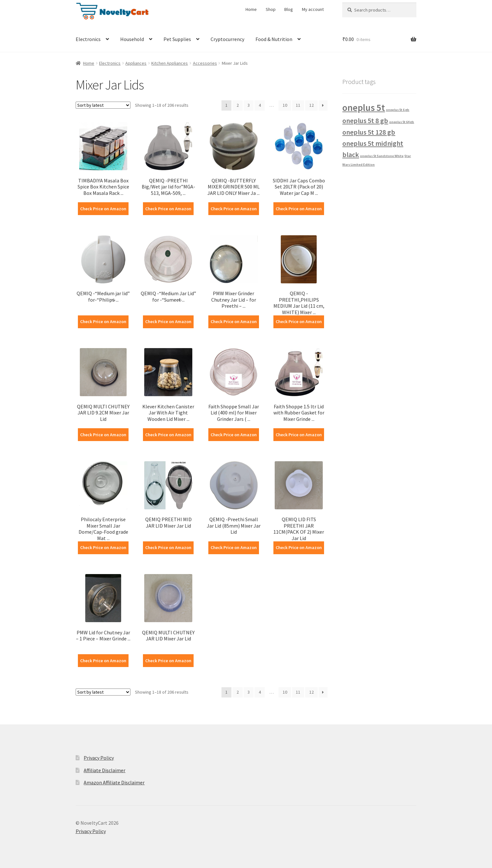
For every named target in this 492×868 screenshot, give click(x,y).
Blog (289, 9)
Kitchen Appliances (170, 63)
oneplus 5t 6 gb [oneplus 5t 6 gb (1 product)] (398, 110)
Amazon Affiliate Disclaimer (114, 782)
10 (285, 105)
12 (312, 105)
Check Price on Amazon (103, 209)
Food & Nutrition (274, 39)
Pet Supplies (177, 39)
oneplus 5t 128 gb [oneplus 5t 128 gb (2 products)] (369, 132)
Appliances (136, 63)
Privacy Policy (99, 758)
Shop (271, 9)
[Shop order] (103, 105)
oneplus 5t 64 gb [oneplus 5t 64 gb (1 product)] (402, 122)
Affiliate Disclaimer (104, 770)
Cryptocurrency (227, 39)
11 (298, 105)
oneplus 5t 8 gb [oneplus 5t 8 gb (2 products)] (365, 121)
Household (132, 39)
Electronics (88, 39)
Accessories (205, 63)
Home (251, 9)
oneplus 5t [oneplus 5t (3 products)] (364, 108)
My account (313, 9)
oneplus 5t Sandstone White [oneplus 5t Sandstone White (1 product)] (382, 156)
